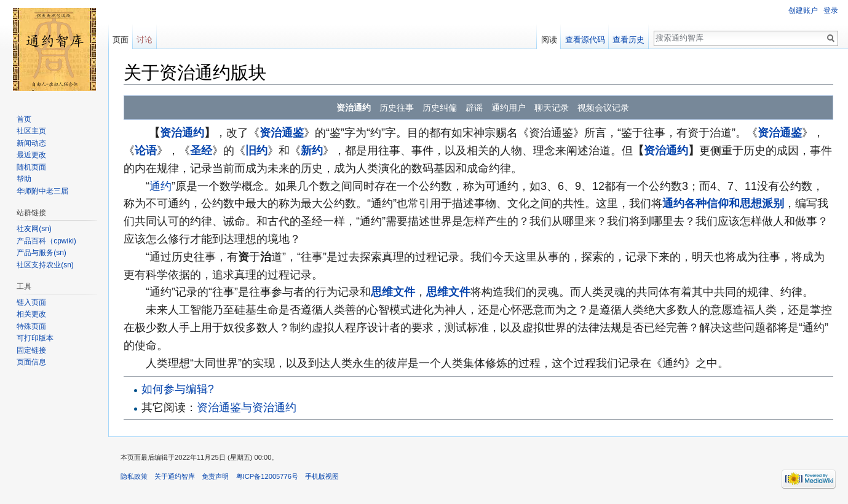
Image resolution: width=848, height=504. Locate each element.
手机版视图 (322, 476)
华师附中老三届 (42, 191)
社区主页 (31, 131)
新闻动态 (31, 143)
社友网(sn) (34, 229)
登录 (831, 10)
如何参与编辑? (178, 389)
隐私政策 (134, 476)
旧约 (256, 151)
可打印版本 (35, 338)
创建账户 (803, 10)
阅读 (549, 40)
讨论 (145, 40)
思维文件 (393, 292)
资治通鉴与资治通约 (247, 408)
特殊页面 (31, 326)
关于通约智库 (175, 476)
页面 (121, 40)
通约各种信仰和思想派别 (723, 203)
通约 (160, 186)
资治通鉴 (282, 133)
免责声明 (215, 476)
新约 (312, 151)
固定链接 (31, 350)
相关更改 (31, 314)
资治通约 (182, 133)
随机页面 (31, 167)
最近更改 (31, 155)
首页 (24, 119)
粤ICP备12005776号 (267, 476)
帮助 (24, 179)
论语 (146, 151)
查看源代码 (585, 40)
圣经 (201, 151)
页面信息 (31, 362)
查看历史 (628, 40)
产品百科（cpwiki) (46, 241)
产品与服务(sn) (42, 253)
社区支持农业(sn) (45, 265)
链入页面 (31, 302)
